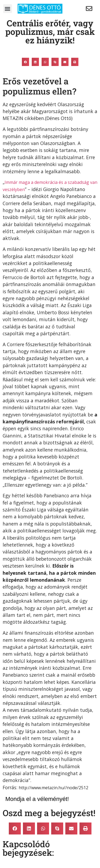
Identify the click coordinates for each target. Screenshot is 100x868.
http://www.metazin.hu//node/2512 (53, 788)
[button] (8, 9)
